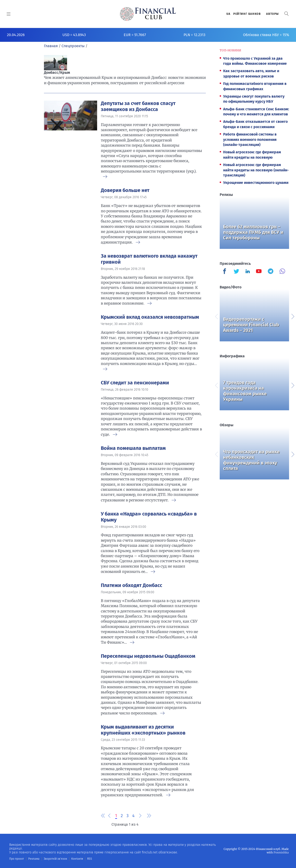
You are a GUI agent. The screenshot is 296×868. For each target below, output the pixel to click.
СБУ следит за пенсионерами (135, 383)
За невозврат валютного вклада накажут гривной (149, 259)
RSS (90, 859)
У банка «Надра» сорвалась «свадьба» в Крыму (149, 517)
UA (228, 14)
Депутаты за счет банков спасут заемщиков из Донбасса (138, 106)
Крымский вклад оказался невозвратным (150, 317)
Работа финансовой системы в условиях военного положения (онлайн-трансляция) (250, 139)
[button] (287, 14)
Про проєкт (17, 859)
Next (293, 316)
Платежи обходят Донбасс (131, 585)
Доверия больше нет (125, 190)
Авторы (273, 14)
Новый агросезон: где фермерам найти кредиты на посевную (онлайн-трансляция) (256, 170)
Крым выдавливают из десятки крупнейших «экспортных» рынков (143, 730)
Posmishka (281, 852)
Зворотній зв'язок (55, 859)
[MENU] (9, 14)
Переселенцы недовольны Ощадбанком (148, 656)
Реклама (34, 859)
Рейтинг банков (247, 14)
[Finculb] (225, 272)
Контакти (77, 859)
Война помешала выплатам (133, 448)
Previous (216, 316)
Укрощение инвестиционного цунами (256, 183)
